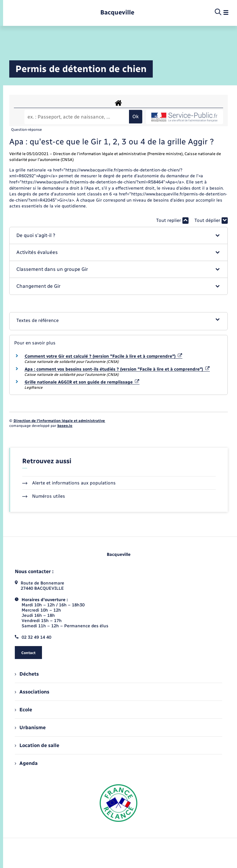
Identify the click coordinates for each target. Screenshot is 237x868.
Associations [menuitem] (32, 692)
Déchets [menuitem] (27, 674)
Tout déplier (211, 221)
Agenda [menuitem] (26, 763)
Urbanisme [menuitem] (30, 727)
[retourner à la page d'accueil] (117, 12)
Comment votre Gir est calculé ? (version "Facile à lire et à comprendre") (103, 356)
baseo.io (65, 426)
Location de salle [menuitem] (37, 745)
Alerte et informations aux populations (69, 483)
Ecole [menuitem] (23, 710)
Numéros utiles (44, 496)
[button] (118, 235)
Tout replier (172, 221)
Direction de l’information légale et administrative (59, 421)
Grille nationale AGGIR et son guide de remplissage (82, 382)
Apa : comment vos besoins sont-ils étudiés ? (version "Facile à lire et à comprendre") (117, 369)
